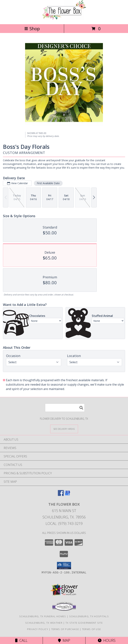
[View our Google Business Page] (67, 495)
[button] (64, 566)
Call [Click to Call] (21, 640)
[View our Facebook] (61, 495)
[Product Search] (65, 408)
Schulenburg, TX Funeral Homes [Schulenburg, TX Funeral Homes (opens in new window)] (43, 616)
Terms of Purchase (65, 629)
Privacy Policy (38, 629)
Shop (32, 28)
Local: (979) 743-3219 (64, 524)
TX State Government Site (84, 623)
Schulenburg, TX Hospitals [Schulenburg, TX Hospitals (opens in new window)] (89, 616)
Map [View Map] (64, 640)
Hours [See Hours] (107, 640)
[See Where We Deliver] (64, 429)
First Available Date (48, 183)
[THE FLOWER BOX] (64, 19)
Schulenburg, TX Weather (44, 623)
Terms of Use (92, 629)
